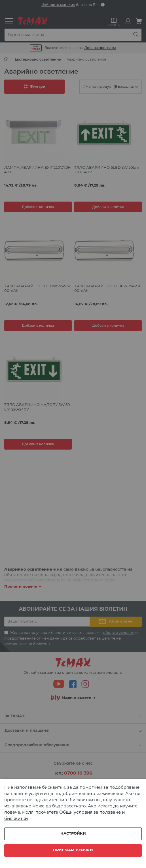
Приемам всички (73, 850)
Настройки (73, 834)
